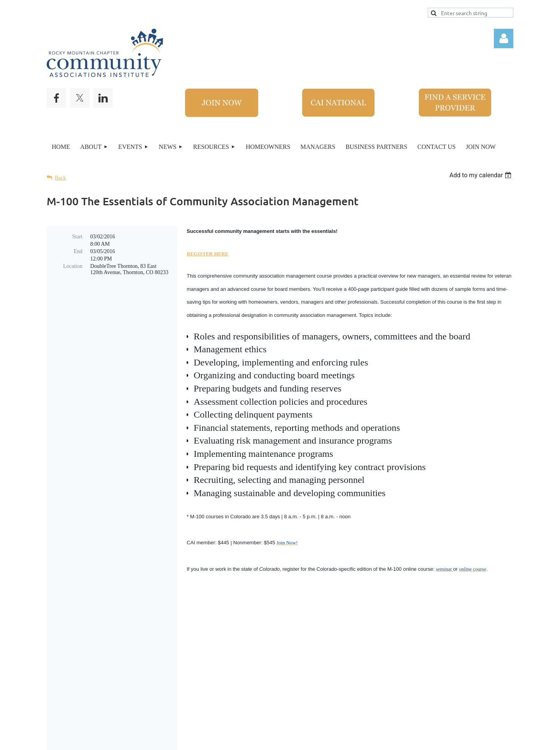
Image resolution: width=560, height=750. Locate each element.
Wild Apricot (403, 740)
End (78, 251)
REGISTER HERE (207, 254)
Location (73, 266)
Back (60, 178)
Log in (504, 38)
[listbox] (481, 175)
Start (77, 237)
